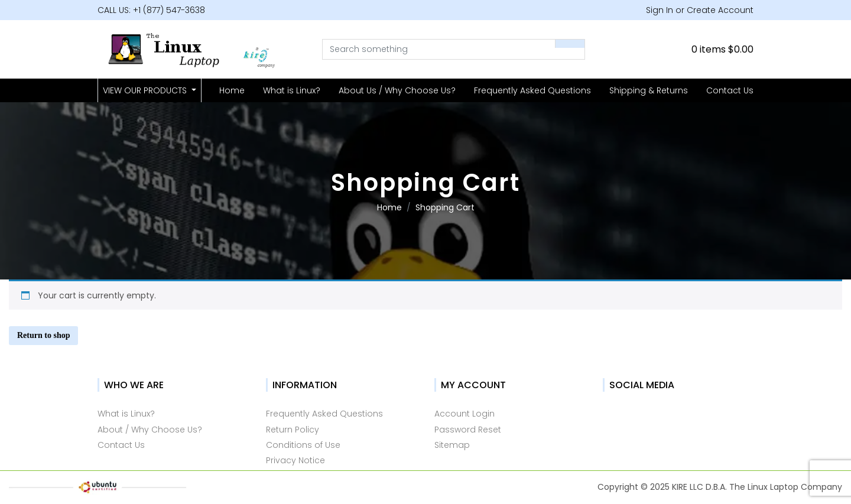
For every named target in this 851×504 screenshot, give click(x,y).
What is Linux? (292, 90)
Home (232, 90)
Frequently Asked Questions (532, 90)
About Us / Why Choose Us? (397, 90)
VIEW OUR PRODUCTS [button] (146, 90)
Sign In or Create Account (700, 10)
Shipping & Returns (649, 90)
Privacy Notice (295, 460)
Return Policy (293, 430)
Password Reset (468, 430)
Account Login (465, 414)
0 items (722, 49)
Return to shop (43, 335)
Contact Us (730, 90)
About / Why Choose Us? (150, 430)
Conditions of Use (303, 445)
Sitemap (452, 445)
